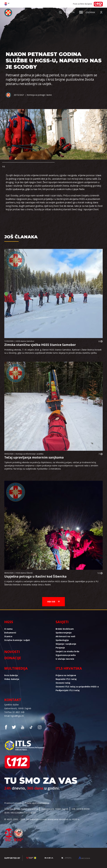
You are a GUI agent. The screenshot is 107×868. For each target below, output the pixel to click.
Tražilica (67, 12)
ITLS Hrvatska (69, 668)
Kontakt (13, 700)
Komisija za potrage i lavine (39, 95)
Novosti (12, 652)
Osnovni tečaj (63, 683)
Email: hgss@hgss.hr (14, 716)
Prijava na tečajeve (66, 675)
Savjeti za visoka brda (67, 651)
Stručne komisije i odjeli (17, 640)
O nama (8, 629)
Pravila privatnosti (13, 803)
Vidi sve (54, 602)
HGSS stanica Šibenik (24, 573)
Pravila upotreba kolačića (37, 803)
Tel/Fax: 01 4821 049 (14, 712)
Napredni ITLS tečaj (66, 679)
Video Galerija (12, 679)
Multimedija (16, 668)
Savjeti (62, 622)
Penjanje (60, 648)
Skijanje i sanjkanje (66, 644)
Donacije (13, 658)
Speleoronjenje (64, 633)
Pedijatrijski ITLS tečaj (68, 690)
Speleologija (62, 640)
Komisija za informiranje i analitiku (30, 454)
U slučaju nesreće (65, 659)
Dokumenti (10, 633)
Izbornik (87, 12)
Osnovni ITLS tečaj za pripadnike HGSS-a (77, 687)
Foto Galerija (11, 675)
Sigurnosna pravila (66, 655)
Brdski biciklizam (65, 629)
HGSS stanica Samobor (25, 341)
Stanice (8, 636)
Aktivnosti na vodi (65, 636)
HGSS (9, 622)
